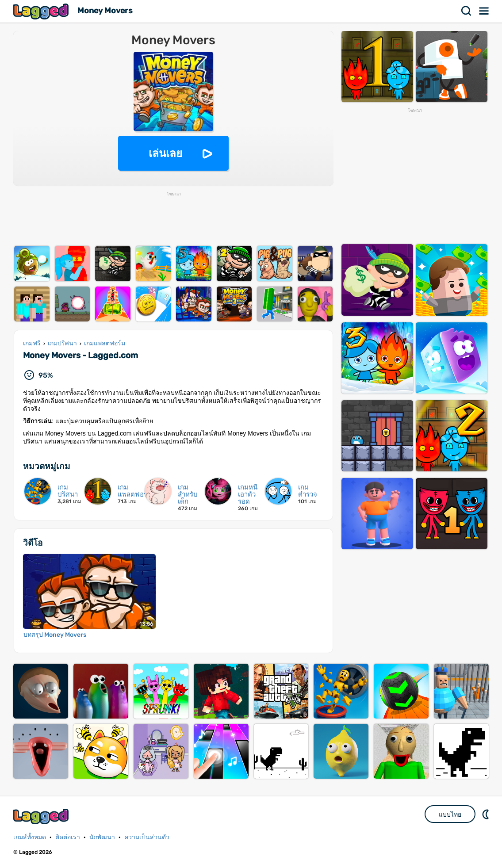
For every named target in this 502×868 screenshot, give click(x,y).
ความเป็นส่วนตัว (147, 837)
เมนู (484, 11)
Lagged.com (42, 816)
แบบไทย (450, 814)
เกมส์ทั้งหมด (30, 837)
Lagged (42, 11)
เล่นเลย (165, 153)
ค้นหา (467, 11)
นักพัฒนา (102, 837)
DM (487, 814)
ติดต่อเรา (68, 837)
